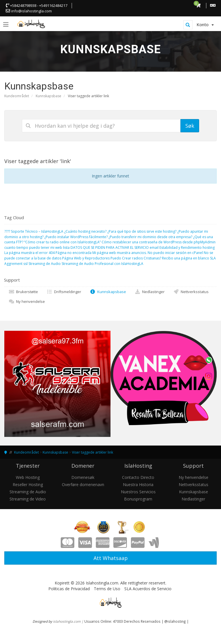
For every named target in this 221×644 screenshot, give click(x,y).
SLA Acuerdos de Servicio (148, 589)
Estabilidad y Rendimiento (181, 248)
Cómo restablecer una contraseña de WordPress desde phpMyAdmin (159, 242)
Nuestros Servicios (138, 492)
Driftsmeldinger (64, 292)
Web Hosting (28, 477)
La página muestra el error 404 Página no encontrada (48, 253)
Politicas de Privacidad (69, 589)
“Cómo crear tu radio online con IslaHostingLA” (62, 242)
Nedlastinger (150, 292)
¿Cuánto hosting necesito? (85, 231)
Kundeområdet (17, 96)
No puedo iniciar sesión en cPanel (175, 253)
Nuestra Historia (138, 485)
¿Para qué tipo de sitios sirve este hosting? (142, 231)
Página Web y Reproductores (86, 258)
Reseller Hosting (28, 485)
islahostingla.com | (69, 621)
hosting (209, 248)
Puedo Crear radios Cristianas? (136, 258)
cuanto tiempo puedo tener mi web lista (37, 248)
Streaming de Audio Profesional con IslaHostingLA (102, 264)
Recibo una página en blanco (186, 258)
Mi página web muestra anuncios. (120, 253)
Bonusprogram (138, 499)
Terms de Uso (107, 589)
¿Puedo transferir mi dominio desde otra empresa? (150, 237)
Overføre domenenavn (83, 485)
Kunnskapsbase (48, 96)
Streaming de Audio (45, 264)
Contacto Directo (138, 477)
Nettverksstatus (191, 292)
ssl (25, 264)
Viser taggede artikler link (93, 452)
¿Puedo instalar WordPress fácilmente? (76, 237)
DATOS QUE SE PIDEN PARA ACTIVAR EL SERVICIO (110, 248)
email (154, 248)
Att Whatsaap (111, 558)
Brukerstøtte (23, 292)
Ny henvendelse (27, 301)
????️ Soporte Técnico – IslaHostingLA (34, 231)
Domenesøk (83, 477)
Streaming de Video (28, 499)
